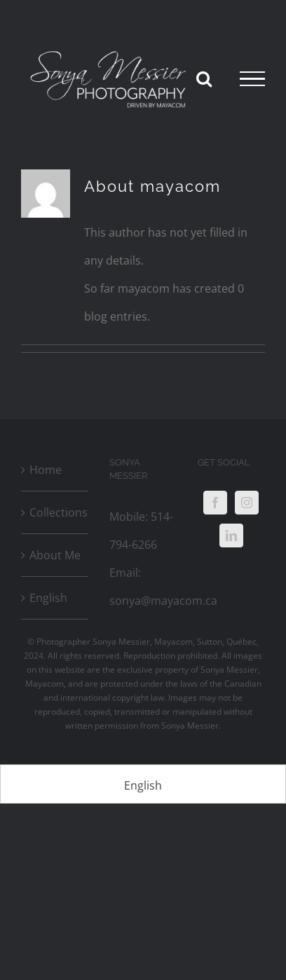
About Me (55, 555)
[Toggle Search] (204, 78)
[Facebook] (215, 503)
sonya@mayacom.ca (163, 601)
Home (46, 470)
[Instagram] (247, 503)
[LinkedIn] (231, 535)
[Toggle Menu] (252, 79)
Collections (55, 512)
